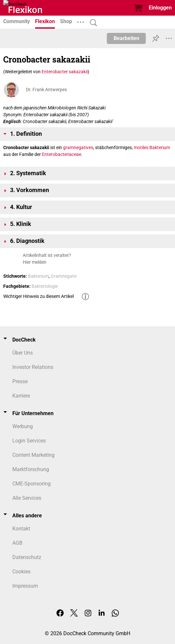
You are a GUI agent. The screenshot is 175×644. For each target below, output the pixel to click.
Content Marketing (33, 455)
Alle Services (27, 498)
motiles (141, 147)
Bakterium (160, 147)
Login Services (29, 441)
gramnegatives (78, 147)
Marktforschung (31, 469)
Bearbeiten (126, 38)
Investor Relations (33, 367)
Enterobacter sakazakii (65, 72)
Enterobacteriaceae (62, 154)
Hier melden (35, 262)
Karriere (21, 396)
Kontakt (21, 529)
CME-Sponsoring (31, 484)
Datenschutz (27, 557)
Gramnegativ (64, 276)
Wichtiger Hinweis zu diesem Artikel (38, 296)
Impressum (25, 586)
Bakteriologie (45, 286)
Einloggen (160, 8)
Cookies (21, 572)
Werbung (23, 426)
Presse (20, 381)
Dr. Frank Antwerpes (46, 90)
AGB (17, 543)
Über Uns (23, 353)
